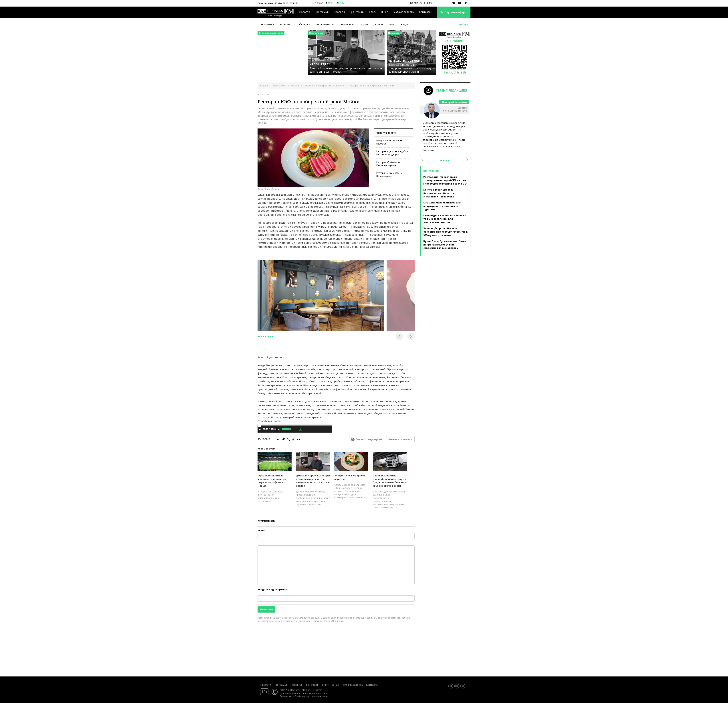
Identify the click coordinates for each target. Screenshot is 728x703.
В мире (379, 24)
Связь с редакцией (369, 439)
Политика (286, 24)
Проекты (339, 12)
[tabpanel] (321, 295)
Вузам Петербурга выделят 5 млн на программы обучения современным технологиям (445, 244)
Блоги (373, 12)
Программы (322, 12)
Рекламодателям (403, 12)
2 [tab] (262, 336)
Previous (399, 336)
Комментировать (400, 439)
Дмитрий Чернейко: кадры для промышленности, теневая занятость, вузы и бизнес (313, 481)
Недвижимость (325, 24)
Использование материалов (295, 693)
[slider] (295, 425)
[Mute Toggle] (279, 429)
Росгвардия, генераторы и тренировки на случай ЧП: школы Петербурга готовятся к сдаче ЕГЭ (445, 180)
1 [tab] (259, 336)
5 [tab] (268, 336)
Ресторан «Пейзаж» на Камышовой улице (388, 164)
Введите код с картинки (273, 589)
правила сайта (320, 693)
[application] (295, 430)
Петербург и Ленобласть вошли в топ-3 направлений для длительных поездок (445, 219)
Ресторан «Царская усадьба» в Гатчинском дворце (392, 153)
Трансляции (357, 12)
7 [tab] (272, 336)
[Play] (260, 429)
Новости (305, 12)
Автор (261, 530)
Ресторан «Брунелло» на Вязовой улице (389, 175)
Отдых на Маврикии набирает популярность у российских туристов (442, 206)
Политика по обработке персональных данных (305, 696)
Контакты (425, 12)
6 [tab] (270, 336)
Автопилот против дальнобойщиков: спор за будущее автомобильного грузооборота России (390, 481)
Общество (304, 24)
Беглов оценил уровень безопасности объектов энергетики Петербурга (439, 193)
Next (411, 336)
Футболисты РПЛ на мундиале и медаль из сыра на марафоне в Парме (272, 481)
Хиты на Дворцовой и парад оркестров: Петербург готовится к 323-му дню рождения (445, 232)
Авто (392, 24)
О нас (384, 12)
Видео (405, 24)
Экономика (267, 24)
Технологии (348, 24)
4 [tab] (266, 336)
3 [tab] (264, 336)
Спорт (365, 24)
